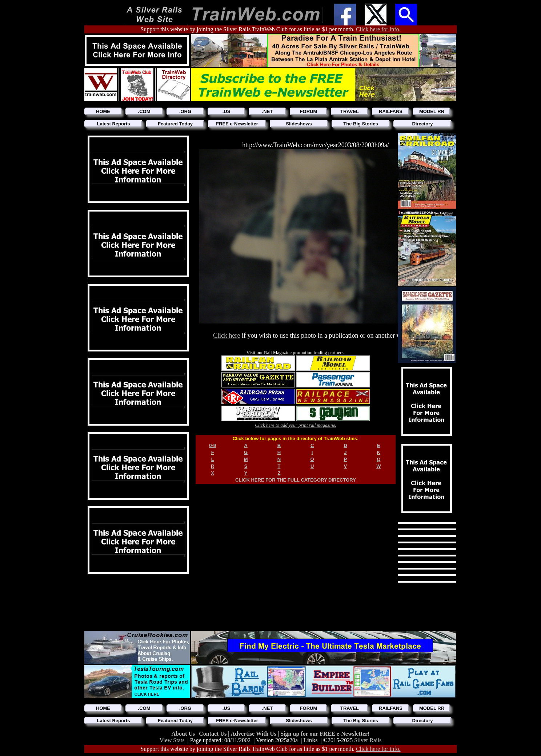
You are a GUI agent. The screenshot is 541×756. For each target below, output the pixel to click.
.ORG (185, 111)
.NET (268, 111)
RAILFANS (391, 111)
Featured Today (175, 124)
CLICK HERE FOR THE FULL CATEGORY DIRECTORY (296, 480)
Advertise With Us (254, 734)
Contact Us (213, 734)
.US (227, 111)
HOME (103, 111)
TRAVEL (350, 111)
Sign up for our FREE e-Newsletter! (325, 734)
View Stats (172, 740)
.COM (144, 111)
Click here (227, 335)
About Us (184, 734)
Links (310, 740)
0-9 (213, 445)
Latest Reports (113, 124)
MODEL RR (432, 111)
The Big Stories (360, 124)
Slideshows (299, 124)
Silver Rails (368, 740)
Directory (422, 124)
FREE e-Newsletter (237, 124)
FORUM (309, 111)
